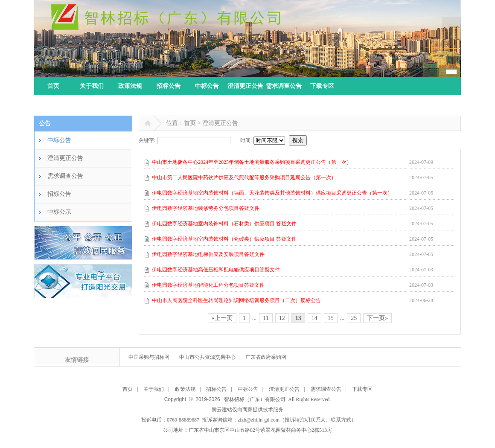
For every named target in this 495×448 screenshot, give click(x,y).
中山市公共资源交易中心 (207, 357)
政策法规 (130, 86)
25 (354, 318)
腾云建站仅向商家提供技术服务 (247, 410)
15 (331, 318)
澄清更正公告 (245, 86)
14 (314, 318)
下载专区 (322, 86)
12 (282, 318)
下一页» (377, 318)
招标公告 (169, 86)
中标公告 (207, 86)
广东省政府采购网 (266, 357)
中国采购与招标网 (149, 357)
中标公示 (59, 212)
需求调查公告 (284, 86)
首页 (53, 86)
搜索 (298, 140)
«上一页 (222, 318)
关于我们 (92, 86)
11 (266, 318)
